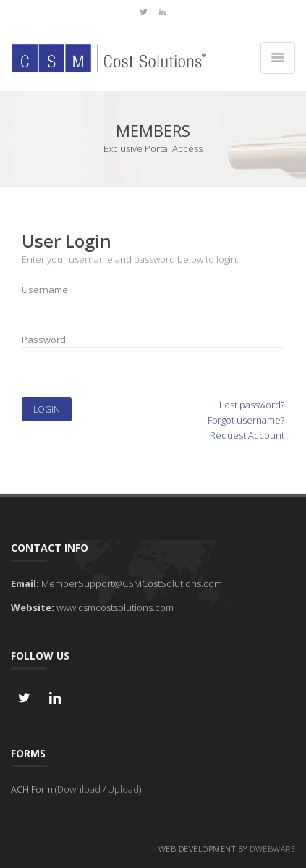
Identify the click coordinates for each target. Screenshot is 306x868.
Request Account (247, 435)
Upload (123, 789)
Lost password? (252, 405)
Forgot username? (246, 420)
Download (79, 789)
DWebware (272, 849)
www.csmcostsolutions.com (115, 607)
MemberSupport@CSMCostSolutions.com (132, 583)
